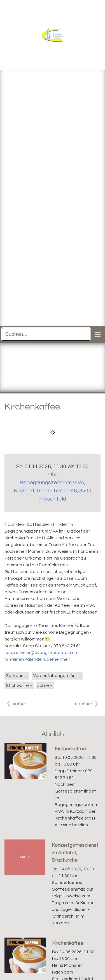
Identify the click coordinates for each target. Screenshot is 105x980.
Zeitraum (15, 676)
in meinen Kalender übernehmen (37, 659)
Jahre (43, 685)
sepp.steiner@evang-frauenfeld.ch (41, 653)
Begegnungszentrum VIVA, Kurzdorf (53, 491)
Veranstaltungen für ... (55, 676)
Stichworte (17, 685)
